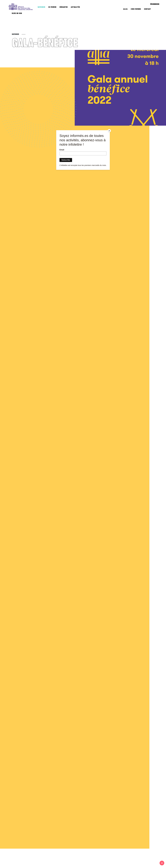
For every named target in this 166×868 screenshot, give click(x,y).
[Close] (109, 131)
